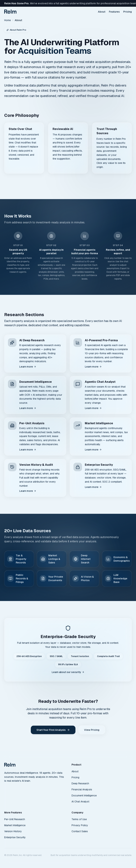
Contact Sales (80, 831)
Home (8, 20)
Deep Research (80, 783)
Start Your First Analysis (53, 730)
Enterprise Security (15, 837)
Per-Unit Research (15, 819)
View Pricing (92, 730)
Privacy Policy (80, 825)
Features (114, 12)
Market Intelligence (15, 825)
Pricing (127, 12)
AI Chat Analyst (80, 802)
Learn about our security (68, 672)
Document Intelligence (84, 795)
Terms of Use (79, 819)
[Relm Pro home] (10, 765)
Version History (13, 831)
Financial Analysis (82, 789)
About (102, 12)
